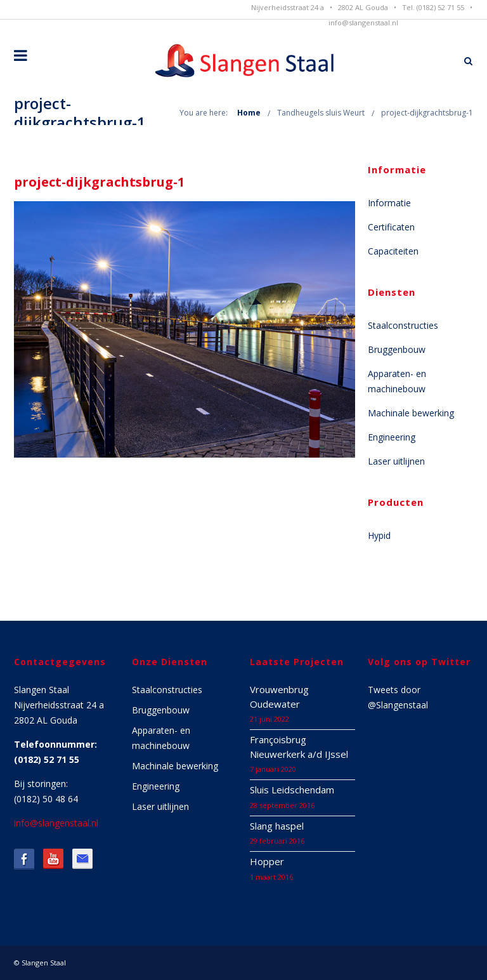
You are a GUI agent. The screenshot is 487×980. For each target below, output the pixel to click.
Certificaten (391, 227)
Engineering (392, 437)
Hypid (379, 535)
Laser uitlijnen (396, 461)
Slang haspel (277, 826)
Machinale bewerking (411, 413)
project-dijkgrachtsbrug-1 (427, 113)
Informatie (389, 203)
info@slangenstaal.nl (363, 23)
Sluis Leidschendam (292, 790)
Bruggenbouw (397, 349)
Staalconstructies (403, 325)
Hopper (267, 861)
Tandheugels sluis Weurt (321, 113)
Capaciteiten (393, 251)
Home (249, 113)
